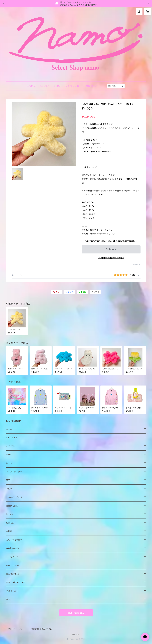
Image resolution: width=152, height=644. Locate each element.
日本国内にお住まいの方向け (111, 258)
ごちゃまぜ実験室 (14, 540)
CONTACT (91, 86)
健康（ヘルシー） (14, 591)
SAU (8, 599)
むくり (9, 463)
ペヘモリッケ (12, 557)
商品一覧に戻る (76, 613)
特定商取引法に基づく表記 (41, 629)
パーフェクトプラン (15, 472)
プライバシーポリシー (17, 629)
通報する (137, 265)
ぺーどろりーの (13, 565)
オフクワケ (11, 446)
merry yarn (12, 506)
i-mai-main (12, 438)
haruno (10, 514)
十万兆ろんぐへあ (14, 497)
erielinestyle (13, 548)
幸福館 (9, 531)
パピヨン (10, 489)
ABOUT (44, 86)
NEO (9, 455)
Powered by (76, 639)
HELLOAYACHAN (15, 582)
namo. (9, 429)
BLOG (57, 86)
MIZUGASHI (13, 574)
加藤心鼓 (10, 523)
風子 (8, 480)
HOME (31, 86)
